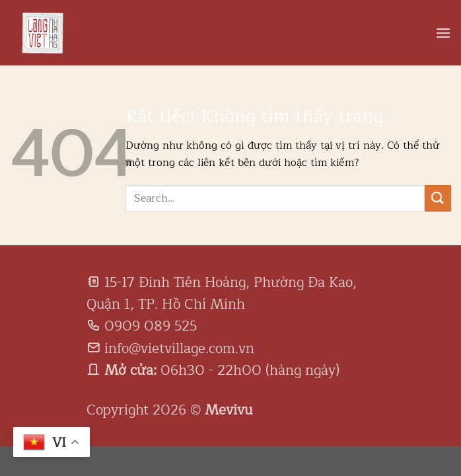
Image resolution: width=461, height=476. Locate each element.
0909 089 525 (151, 326)
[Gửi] (438, 198)
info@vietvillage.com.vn (179, 348)
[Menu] (443, 33)
